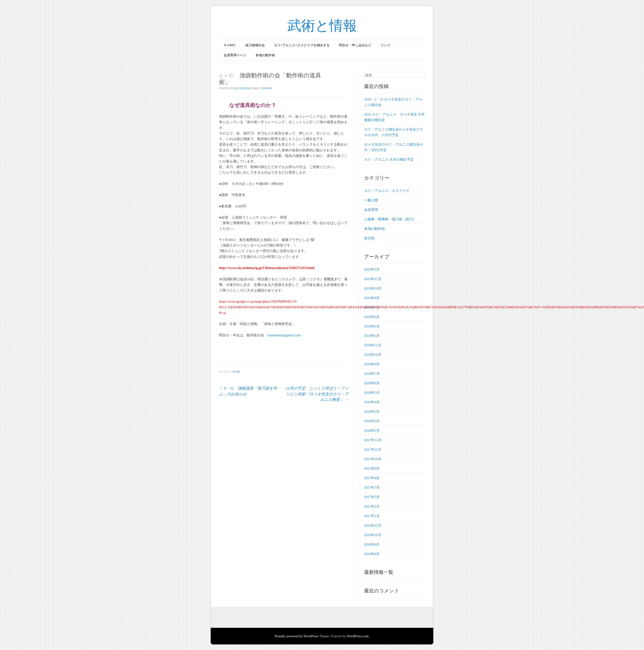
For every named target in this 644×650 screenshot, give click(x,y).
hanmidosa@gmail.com (284, 335)
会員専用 (371, 210)
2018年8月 (372, 364)
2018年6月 (372, 383)
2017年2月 (372, 506)
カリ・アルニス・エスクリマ (387, 191)
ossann (266, 88)
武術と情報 (322, 25)
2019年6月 (372, 317)
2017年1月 (372, 516)
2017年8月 (372, 478)
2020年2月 (372, 269)
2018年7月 (372, 374)
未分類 (236, 372)
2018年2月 (372, 421)
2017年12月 (373, 440)
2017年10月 (373, 459)
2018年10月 (373, 355)
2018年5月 (372, 393)
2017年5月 (372, 497)
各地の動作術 (265, 55)
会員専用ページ (235, 55)
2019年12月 (373, 279)
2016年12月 (373, 525)
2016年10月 (373, 535)
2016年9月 (372, 544)
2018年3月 (372, 412)
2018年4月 (372, 402)
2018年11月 (373, 345)
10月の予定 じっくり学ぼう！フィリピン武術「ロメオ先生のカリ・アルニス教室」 (317, 394)
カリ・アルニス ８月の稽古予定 (389, 159)
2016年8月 (372, 554)
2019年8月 (372, 298)
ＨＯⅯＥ (230, 45)
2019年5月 (372, 326)
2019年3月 (372, 336)
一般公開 (371, 200)
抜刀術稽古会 (255, 45)
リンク (385, 45)
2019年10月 (373, 288)
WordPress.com (358, 636)
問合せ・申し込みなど (355, 45)
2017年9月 (372, 469)
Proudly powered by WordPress (297, 636)
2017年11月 (373, 450)
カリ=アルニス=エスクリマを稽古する (302, 45)
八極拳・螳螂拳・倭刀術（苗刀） (390, 219)
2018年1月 (372, 431)
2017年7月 (372, 487)
